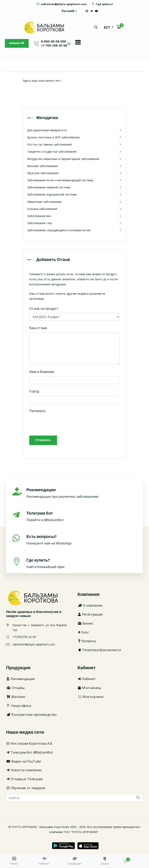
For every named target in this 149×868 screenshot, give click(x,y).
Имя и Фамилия (42, 372)
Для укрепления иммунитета (74, 130)
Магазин (16, 697)
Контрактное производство (31, 715)
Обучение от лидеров (26, 788)
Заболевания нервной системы (74, 187)
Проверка (37, 411)
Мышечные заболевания (74, 202)
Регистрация (90, 614)
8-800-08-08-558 (53, 42)
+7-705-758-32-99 (54, 46)
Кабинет (17, 43)
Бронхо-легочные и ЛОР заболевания (74, 137)
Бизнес (85, 623)
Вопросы (87, 641)
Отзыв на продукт (44, 309)
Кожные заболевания (74, 209)
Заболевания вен (74, 216)
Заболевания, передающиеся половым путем (74, 230)
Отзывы (15, 688)
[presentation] (60, 423)
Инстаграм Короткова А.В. (29, 743)
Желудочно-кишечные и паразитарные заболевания (74, 159)
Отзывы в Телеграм (24, 779)
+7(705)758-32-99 (24, 637)
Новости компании (24, 770)
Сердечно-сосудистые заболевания (74, 152)
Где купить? (102, 4)
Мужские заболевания (74, 173)
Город (34, 391)
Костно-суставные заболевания (74, 144)
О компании (90, 605)
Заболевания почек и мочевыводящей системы (74, 180)
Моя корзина (90, 697)
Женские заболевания (74, 166)
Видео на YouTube (24, 761)
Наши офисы (19, 706)
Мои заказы (89, 688)
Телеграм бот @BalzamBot (29, 752)
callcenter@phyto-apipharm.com (61, 4)
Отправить (43, 440)
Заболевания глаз (74, 223)
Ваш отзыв (38, 328)
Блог (83, 632)
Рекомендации (20, 679)
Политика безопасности (99, 650)
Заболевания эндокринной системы (74, 194)
